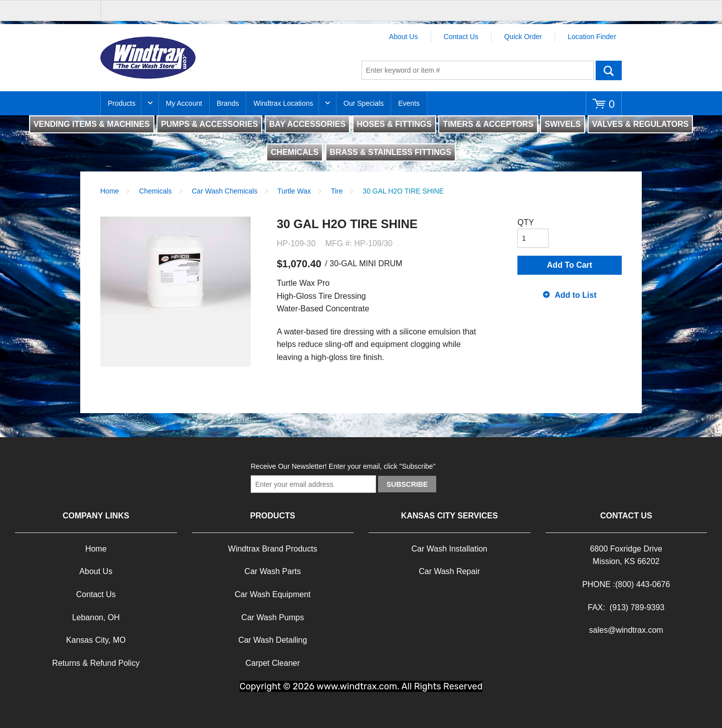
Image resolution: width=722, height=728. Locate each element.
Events (409, 103)
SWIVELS (563, 124)
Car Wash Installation (449, 549)
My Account (184, 103)
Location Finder (592, 37)
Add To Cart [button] (570, 265)
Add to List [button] (576, 295)
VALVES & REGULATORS (641, 124)
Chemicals (155, 191)
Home (110, 191)
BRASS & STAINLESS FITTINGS (391, 152)
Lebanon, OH (96, 617)
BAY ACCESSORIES (307, 124)
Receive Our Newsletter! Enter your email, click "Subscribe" (343, 466)
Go (609, 70)
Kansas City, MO (96, 640)
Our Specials (364, 103)
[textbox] (478, 70)
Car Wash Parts (273, 571)
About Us (404, 37)
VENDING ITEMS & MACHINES (92, 124)
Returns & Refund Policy (96, 663)
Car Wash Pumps (273, 617)
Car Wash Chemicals (225, 191)
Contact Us (461, 37)
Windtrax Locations (283, 103)
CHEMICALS (295, 152)
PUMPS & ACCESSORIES (209, 124)
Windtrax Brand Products (273, 549)
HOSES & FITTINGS (394, 124)
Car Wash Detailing (273, 640)
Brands (228, 103)
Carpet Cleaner (273, 663)
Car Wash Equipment (273, 594)
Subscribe (407, 484)
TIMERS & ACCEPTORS (488, 124)
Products (122, 103)
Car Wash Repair (449, 571)
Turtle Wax (294, 191)
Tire (337, 191)
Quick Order (523, 37)
